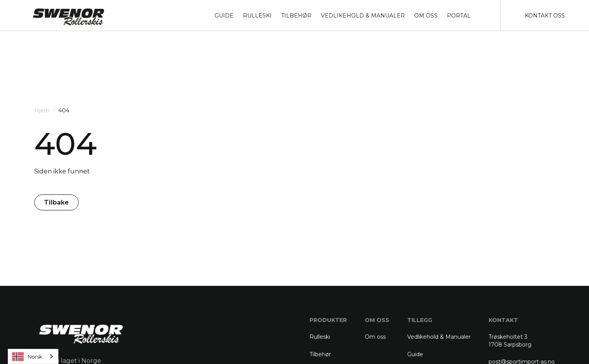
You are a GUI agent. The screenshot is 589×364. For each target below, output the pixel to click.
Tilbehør (320, 354)
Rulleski (320, 337)
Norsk (27, 357)
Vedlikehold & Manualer (439, 337)
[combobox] (33, 356)
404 (64, 110)
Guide (415, 354)
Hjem (42, 110)
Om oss (375, 337)
